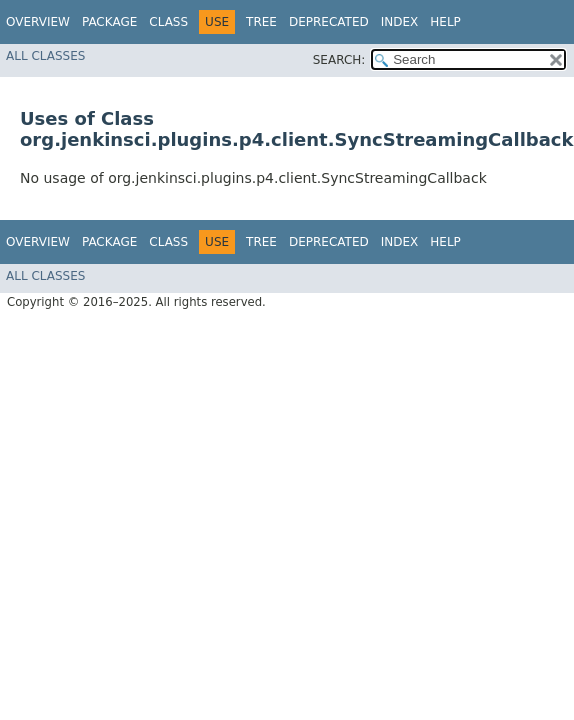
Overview (38, 22)
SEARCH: (339, 60)
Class (168, 22)
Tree (261, 22)
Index (400, 22)
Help (445, 22)
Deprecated (329, 22)
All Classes (45, 56)
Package (109, 22)
